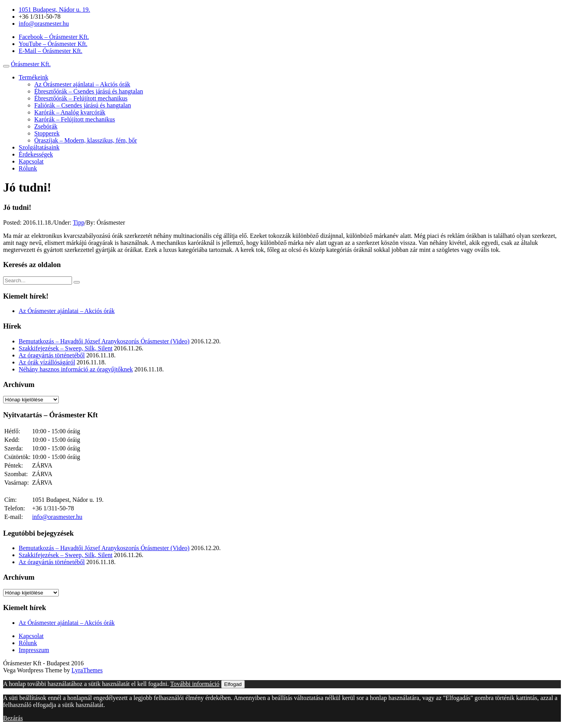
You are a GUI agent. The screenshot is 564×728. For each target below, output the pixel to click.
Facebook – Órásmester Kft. (54, 37)
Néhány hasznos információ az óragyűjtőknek (76, 369)
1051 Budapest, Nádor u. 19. (54, 10)
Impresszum (34, 650)
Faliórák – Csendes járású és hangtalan (83, 105)
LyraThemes (87, 670)
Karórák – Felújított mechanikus (75, 119)
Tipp (79, 222)
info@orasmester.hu (44, 24)
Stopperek (47, 133)
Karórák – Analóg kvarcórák (70, 112)
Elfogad (233, 684)
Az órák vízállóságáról (47, 362)
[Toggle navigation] (6, 66)
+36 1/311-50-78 (40, 17)
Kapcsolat (31, 161)
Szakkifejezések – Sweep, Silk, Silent (66, 348)
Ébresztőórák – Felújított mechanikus (81, 98)
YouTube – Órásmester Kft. (53, 44)
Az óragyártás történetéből (52, 355)
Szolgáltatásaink (39, 147)
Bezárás (13, 718)
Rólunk (28, 168)
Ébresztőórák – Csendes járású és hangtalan (89, 91)
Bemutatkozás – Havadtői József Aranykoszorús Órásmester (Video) (104, 341)
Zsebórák (46, 126)
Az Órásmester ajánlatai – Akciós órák (82, 84)
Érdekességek (36, 154)
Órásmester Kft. (31, 64)
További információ (195, 684)
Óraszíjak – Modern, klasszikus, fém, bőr (86, 140)
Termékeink (33, 77)
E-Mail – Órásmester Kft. (51, 51)
